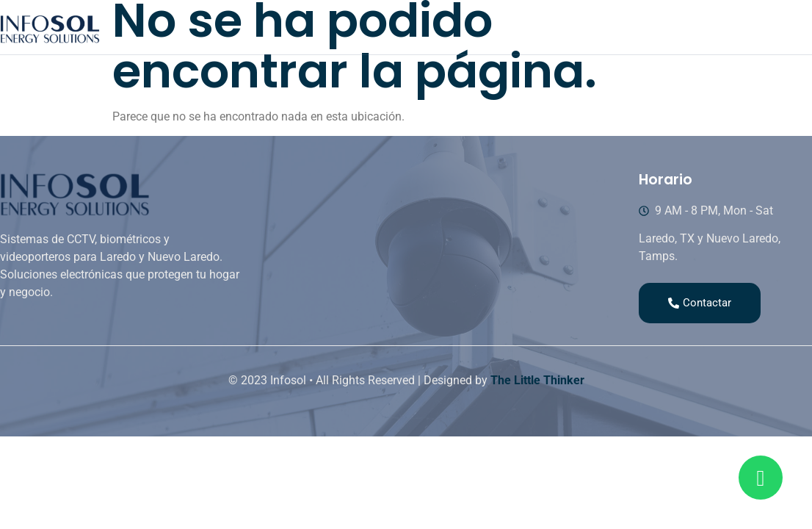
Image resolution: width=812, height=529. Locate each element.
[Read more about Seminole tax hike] (761, 478)
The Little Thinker (537, 380)
